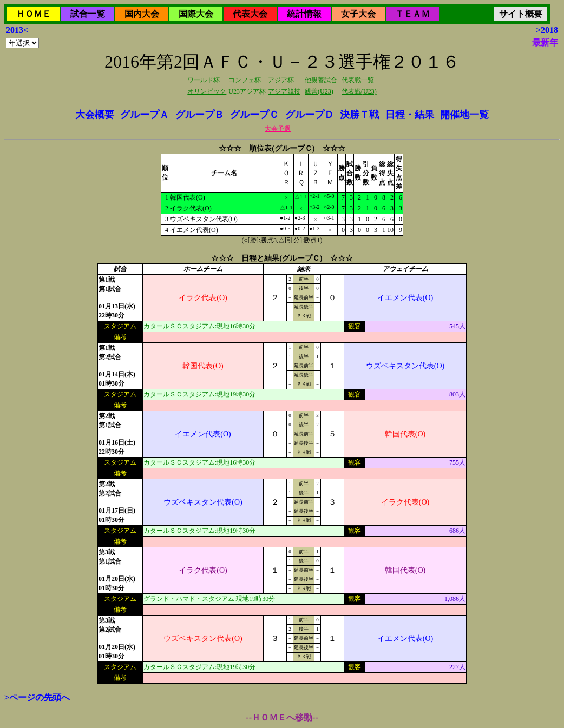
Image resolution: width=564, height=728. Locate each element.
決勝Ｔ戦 (359, 115)
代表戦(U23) (359, 91)
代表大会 (250, 14)
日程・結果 (410, 115)
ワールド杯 (204, 80)
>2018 (547, 30)
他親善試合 (321, 80)
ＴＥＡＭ (412, 14)
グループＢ (200, 115)
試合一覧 (88, 14)
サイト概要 (521, 14)
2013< (17, 30)
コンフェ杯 (245, 80)
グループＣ (254, 115)
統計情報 (304, 14)
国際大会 (196, 14)
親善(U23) (319, 91)
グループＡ (145, 115)
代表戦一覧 (358, 80)
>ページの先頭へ (37, 697)
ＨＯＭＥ (34, 14)
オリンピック (207, 91)
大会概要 (95, 115)
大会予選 (278, 129)
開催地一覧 (464, 115)
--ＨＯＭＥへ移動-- (282, 717)
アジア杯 (281, 80)
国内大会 (142, 14)
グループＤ (310, 115)
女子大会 (358, 14)
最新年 (545, 42)
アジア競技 (284, 91)
